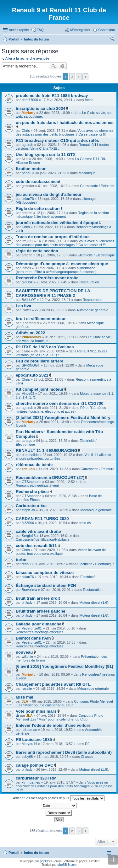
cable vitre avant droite (38, 531)
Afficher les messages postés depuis (59, 798)
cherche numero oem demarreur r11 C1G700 (60, 403)
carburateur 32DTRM (36, 778)
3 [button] (79, 76)
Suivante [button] (85, 77)
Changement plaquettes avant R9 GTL (53, 684)
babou (27, 173)
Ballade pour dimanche (39, 624)
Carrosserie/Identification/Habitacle (43, 539)
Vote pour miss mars (36, 711)
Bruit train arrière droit (38, 598)
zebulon (28, 469)
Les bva (23, 306)
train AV (85, 523)
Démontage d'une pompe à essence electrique (62, 264)
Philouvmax (31, 337)
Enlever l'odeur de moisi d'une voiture (53, 725)
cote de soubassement (38, 182)
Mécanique (87, 173)
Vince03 (28, 394)
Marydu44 (29, 744)
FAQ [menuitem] (40, 30)
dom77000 (30, 100)
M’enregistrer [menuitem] (80, 30)
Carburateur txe (31, 506)
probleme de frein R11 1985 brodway (52, 96)
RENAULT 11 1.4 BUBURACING (47, 450)
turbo (21, 560)
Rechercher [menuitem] (112, 40)
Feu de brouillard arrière (40, 361)
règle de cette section (37, 251)
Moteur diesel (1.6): (94, 603)
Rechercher (53, 66)
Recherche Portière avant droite (47, 278)
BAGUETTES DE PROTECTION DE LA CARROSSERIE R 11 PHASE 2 (53, 293)
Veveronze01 (32, 628)
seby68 (27, 757)
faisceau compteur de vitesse (45, 573)
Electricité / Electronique (96, 255)
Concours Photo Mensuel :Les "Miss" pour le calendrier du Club (64, 703)
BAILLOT (29, 300)
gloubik (27, 282)
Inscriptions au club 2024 (41, 108)
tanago (27, 441)
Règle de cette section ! (39, 209)
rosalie (27, 689)
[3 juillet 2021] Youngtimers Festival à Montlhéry (63, 418)
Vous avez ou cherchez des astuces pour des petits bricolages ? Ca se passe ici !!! (65, 132)
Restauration (89, 282)
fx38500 (28, 523)
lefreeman (29, 730)
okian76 (28, 199)
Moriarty (28, 113)
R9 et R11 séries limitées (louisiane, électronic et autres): (61, 410)
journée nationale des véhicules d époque (57, 223)
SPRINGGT (31, 365)
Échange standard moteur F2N (46, 585)
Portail (14, 39)
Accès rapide (19, 30)
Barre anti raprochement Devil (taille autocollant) (64, 752)
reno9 (26, 564)
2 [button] (72, 76)
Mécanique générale (96, 510)
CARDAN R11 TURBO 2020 (42, 519)
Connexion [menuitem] (107, 30)
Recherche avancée (62, 66)
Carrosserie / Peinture (97, 186)
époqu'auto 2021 (32, 375)
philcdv (27, 603)
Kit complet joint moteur (40, 389)
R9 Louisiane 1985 (34, 739)
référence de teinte (34, 465)
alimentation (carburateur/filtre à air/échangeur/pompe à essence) (56, 270)
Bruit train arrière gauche (41, 611)
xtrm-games (31, 782)
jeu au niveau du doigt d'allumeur (49, 194)
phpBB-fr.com (67, 865)
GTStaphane (31, 482)
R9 (87, 744)
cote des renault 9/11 (36, 546)
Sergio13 (29, 536)
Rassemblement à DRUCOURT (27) (50, 477)
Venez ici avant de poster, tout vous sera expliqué (61, 552)
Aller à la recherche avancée (27, 58)
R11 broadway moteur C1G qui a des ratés (57, 140)
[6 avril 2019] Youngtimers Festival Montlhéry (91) (65, 666)
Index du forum (36, 853)
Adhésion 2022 (30, 333)
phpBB (45, 861)
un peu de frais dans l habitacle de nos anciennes (65, 123)
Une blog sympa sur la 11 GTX (46, 155)
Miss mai (25, 697)
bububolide (30, 455)
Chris (26, 131)
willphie (27, 656)
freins (89, 100)
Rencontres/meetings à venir (38, 485)
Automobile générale (92, 310)
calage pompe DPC (34, 765)
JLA (25, 701)
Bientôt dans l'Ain (33, 638)
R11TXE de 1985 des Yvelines (45, 347)
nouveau (24, 652)
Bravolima (29, 590)
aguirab (28, 145)
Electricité (88, 577)
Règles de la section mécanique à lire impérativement (62, 215)
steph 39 (28, 510)
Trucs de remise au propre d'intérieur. (53, 237)
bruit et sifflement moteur (41, 319)
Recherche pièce (32, 492)
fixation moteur (31, 169)
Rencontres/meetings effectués (39, 632)
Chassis (87, 757)
